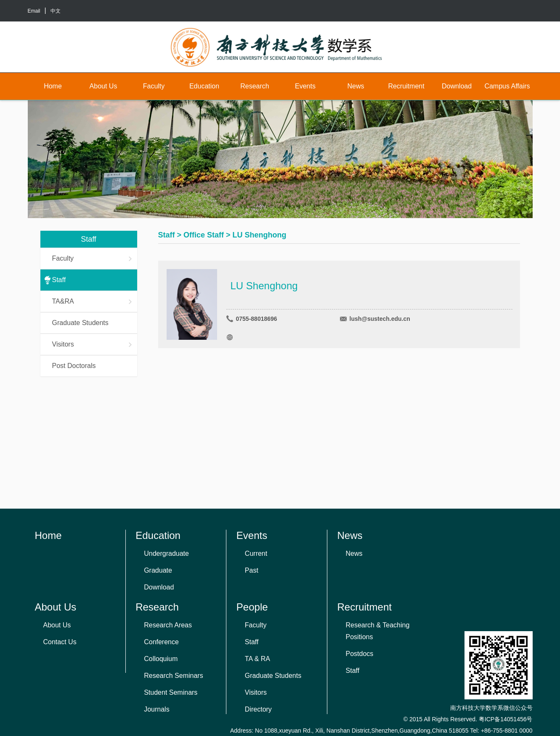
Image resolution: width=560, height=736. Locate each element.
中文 (56, 11)
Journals (157, 709)
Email (34, 11)
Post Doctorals (74, 366)
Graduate (158, 570)
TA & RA (257, 659)
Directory (258, 709)
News (356, 86)
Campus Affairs (507, 86)
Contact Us (60, 642)
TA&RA (93, 301)
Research (255, 86)
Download (457, 86)
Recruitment (406, 86)
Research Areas (168, 625)
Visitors (93, 344)
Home (53, 86)
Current (256, 553)
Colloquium (161, 659)
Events (305, 86)
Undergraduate (166, 553)
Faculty (154, 86)
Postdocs (360, 654)
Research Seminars (174, 676)
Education (204, 86)
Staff (59, 280)
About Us (104, 86)
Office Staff (204, 235)
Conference (161, 642)
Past (252, 570)
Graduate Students (80, 323)
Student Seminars (171, 692)
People (252, 607)
